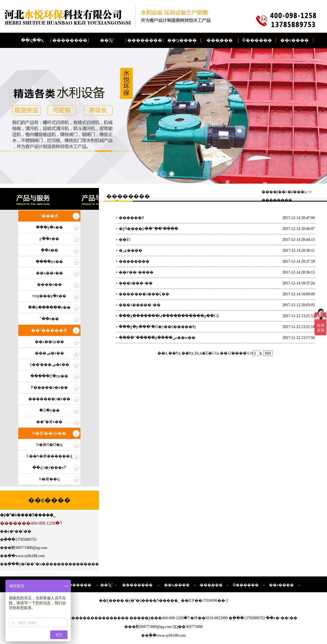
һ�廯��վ (49, 479)
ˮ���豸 (49, 216)
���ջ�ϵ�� (49, 227)
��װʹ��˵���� (136, 272)
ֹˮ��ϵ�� (49, 319)
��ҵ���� (182, 40)
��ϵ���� (295, 40)
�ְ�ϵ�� (49, 250)
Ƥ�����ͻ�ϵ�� (49, 388)
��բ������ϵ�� (49, 307)
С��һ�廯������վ (49, 456)
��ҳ (302, 192)
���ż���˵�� (136, 283)
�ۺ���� (131, 250)
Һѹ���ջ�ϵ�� (49, 296)
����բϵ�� (49, 262)
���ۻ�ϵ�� (49, 353)
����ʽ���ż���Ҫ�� (144, 294)
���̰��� (220, 40)
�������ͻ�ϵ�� (49, 399)
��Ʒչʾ (107, 40)
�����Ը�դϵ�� (49, 376)
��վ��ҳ (32, 40)
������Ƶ (131, 218)
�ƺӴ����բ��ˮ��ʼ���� (149, 229)
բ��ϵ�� (49, 239)
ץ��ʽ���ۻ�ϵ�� (49, 365)
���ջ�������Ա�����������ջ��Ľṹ (169, 316)
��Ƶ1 (125, 240)
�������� (70, 40)
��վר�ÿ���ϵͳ (49, 468)
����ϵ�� (49, 285)
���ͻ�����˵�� (140, 305)
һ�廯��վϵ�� (49, 433)
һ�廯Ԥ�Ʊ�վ (49, 445)
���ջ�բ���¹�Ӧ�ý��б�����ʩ (157, 327)
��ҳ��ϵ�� (49, 273)
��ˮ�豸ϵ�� (49, 422)
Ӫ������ (257, 40)
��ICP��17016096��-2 (205, 601)
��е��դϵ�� (49, 342)
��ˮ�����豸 (49, 330)
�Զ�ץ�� (49, 410)
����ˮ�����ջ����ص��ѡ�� (157, 338)
